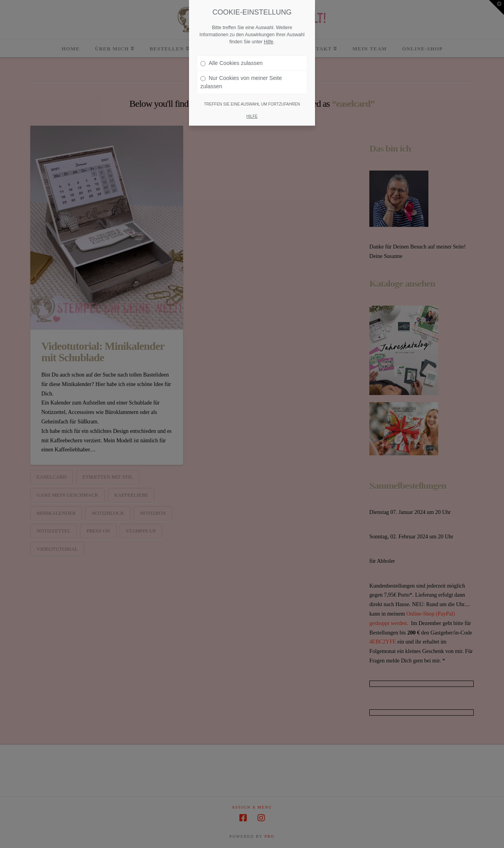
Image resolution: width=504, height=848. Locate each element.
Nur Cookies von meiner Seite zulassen (241, 82)
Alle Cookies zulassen (232, 63)
